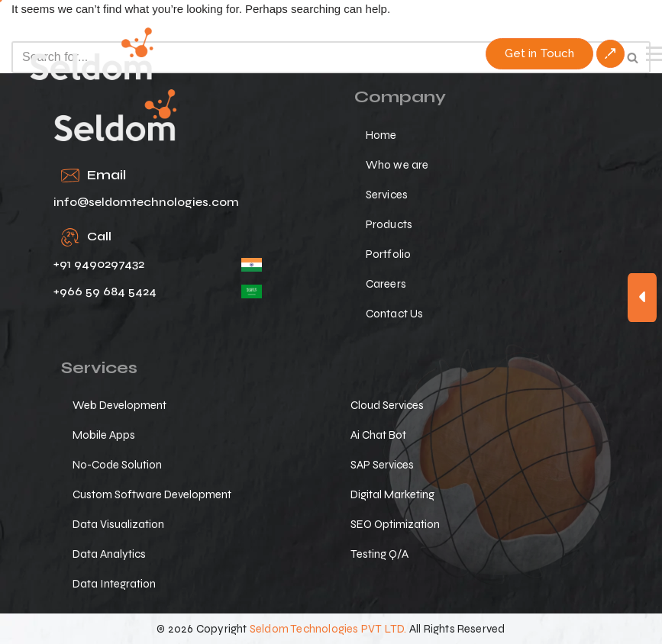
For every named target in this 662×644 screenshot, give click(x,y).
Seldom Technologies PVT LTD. (328, 629)
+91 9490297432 (99, 264)
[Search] (314, 57)
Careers (386, 284)
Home (381, 135)
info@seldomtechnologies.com (146, 202)
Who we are (397, 165)
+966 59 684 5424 (105, 291)
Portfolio (389, 254)
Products (389, 224)
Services (387, 195)
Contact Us (395, 314)
